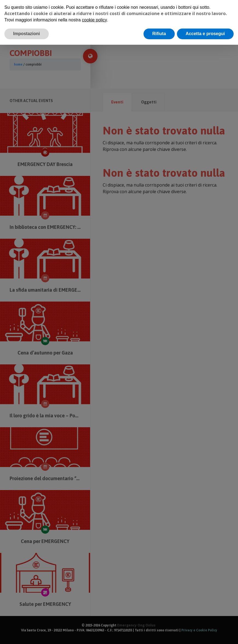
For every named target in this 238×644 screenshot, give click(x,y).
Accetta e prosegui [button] (205, 34)
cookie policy (94, 20)
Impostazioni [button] (27, 34)
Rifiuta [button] (159, 34)
